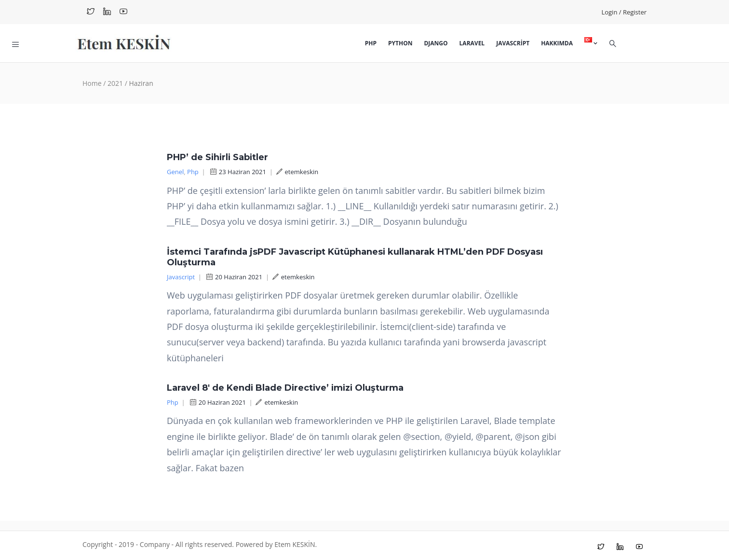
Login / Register (624, 12)
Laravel (472, 43)
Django (436, 43)
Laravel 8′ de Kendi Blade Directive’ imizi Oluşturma (285, 388)
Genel (175, 172)
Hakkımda (557, 43)
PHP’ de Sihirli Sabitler (217, 157)
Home (92, 83)
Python (400, 43)
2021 (115, 83)
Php (371, 43)
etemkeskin (297, 172)
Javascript (513, 43)
